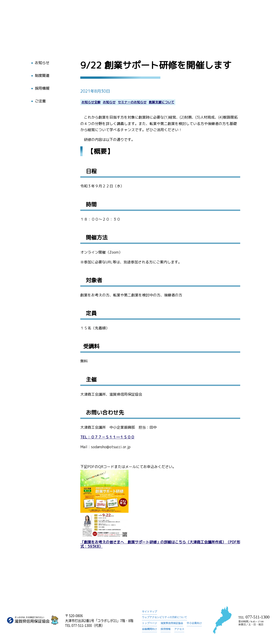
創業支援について (161, 102)
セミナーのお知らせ (132, 102)
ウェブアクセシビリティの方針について (164, 617)
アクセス (258, 24)
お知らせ (211, 17)
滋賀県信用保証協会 (172, 623)
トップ (131, 24)
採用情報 (238, 24)
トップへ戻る (20, 30)
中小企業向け (194, 623)
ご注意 (40, 101)
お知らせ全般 (91, 102)
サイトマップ (149, 611)
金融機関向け (149, 629)
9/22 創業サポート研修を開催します (246, 17)
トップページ (190, 17)
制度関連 (42, 76)
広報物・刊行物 (193, 24)
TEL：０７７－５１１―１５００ (107, 437)
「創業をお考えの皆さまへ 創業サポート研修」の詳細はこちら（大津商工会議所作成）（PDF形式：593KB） (160, 544)
